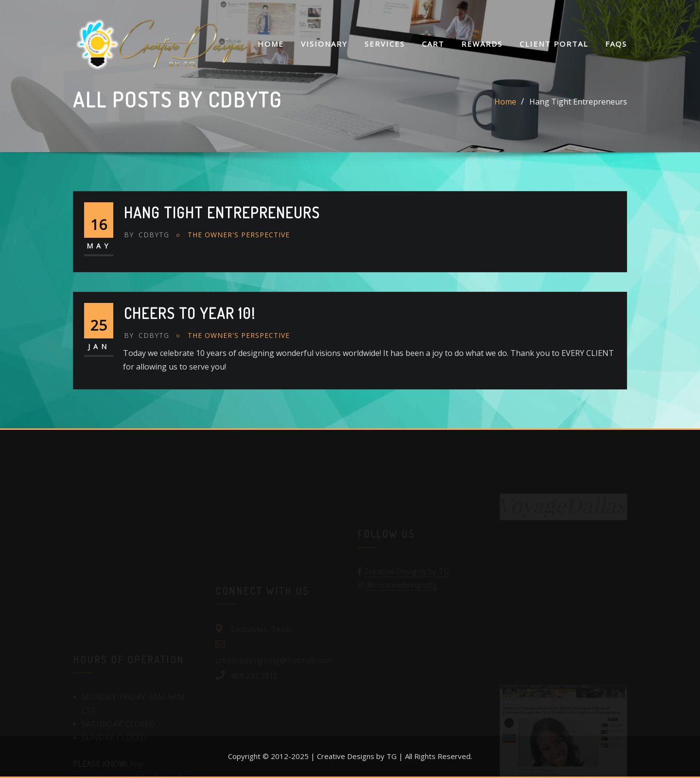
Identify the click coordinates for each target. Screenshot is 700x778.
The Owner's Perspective (239, 235)
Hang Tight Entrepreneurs (578, 102)
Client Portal (554, 44)
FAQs (616, 44)
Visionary (324, 44)
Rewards (482, 44)
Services (385, 44)
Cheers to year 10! (190, 313)
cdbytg (147, 235)
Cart (433, 44)
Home (271, 44)
